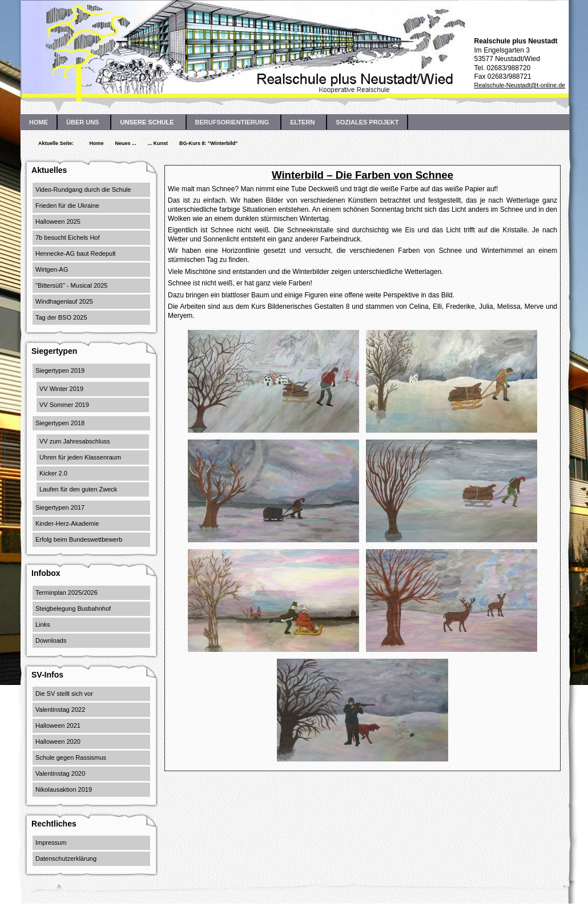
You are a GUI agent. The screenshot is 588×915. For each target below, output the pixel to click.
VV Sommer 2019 (64, 405)
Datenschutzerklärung (66, 858)
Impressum (51, 843)
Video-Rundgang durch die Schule (83, 190)
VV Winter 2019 (61, 389)
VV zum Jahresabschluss (75, 441)
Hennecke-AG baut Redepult (76, 253)
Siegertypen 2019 (60, 370)
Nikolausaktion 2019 (64, 789)
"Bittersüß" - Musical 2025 (71, 285)
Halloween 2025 (58, 221)
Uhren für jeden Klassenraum (80, 457)
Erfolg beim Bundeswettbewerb (79, 539)
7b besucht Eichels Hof (68, 237)
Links (43, 624)
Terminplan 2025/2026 (67, 592)
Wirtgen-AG (52, 269)
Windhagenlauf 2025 (64, 301)
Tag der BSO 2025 (61, 317)
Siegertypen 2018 (60, 423)
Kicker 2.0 (53, 473)
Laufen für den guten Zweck (78, 489)
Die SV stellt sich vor (64, 694)
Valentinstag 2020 (60, 773)
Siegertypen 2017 (60, 507)
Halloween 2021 (58, 725)
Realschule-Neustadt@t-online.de (519, 85)
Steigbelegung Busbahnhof (73, 608)
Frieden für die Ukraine (67, 205)
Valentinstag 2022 (60, 710)
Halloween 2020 (58, 741)
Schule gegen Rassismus (71, 757)
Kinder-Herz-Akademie (67, 523)
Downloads (51, 640)
